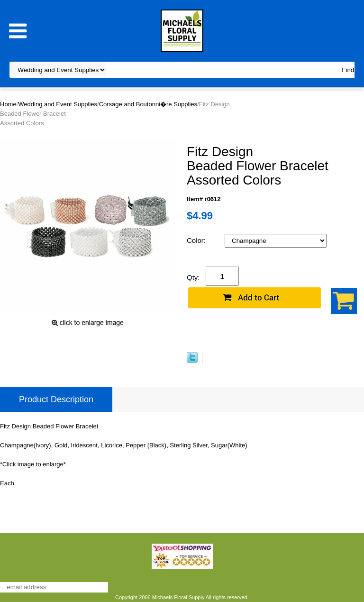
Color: (197, 240)
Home (8, 104)
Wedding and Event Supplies (58, 104)
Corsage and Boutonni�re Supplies (148, 104)
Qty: (193, 277)
